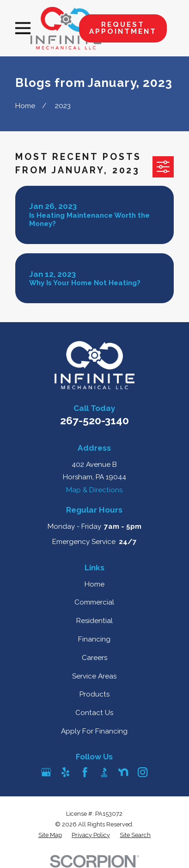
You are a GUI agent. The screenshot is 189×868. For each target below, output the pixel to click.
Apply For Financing (94, 731)
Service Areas (94, 676)
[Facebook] (85, 772)
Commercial (94, 602)
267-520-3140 (94, 420)
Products (94, 694)
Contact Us (94, 713)
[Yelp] (65, 772)
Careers (94, 658)
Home (94, 584)
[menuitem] (50, 835)
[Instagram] (143, 772)
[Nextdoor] (123, 772)
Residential (94, 621)
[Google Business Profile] (46, 772)
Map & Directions (94, 490)
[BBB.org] (104, 772)
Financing (94, 639)
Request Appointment (123, 28)
